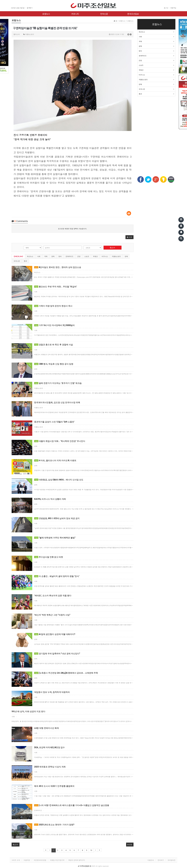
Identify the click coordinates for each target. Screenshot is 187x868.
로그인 (166, 8)
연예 (126, 256)
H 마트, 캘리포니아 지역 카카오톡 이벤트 (55, 460)
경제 (53, 256)
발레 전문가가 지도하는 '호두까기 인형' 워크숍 (58, 383)
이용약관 (27, 860)
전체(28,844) (18, 256)
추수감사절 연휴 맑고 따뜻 (49, 557)
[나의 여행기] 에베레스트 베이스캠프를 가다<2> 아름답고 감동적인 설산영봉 (72, 805)
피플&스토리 (116, 256)
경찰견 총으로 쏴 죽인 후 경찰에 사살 (54, 345)
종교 (25, 261)
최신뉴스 (30, 256)
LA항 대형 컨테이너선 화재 (46, 728)
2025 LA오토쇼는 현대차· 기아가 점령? (54, 825)
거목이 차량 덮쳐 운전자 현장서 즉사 (53, 306)
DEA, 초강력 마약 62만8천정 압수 (49, 747)
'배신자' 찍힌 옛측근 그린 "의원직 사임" (52, 615)
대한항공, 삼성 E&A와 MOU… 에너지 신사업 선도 (59, 480)
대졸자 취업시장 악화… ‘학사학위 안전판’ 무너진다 (60, 441)
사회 (39, 256)
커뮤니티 (75, 14)
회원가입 (173, 8)
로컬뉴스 (46, 14)
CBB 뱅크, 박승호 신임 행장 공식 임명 (54, 364)
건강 (79, 256)
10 (91, 850)
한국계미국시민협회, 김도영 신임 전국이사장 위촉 (57, 402)
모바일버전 (172, 860)
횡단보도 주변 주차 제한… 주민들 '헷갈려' (56, 287)
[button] (129, 237)
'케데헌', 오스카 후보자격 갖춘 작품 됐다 (53, 596)
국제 (46, 256)
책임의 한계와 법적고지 (77, 860)
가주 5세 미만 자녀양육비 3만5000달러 (54, 325)
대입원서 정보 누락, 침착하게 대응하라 (52, 692)
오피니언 (17, 261)
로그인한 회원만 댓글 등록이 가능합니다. (73, 229)
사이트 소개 (16, 860)
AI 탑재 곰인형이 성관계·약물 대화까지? (55, 634)
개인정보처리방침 (40, 860)
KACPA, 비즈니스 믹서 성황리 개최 (50, 499)
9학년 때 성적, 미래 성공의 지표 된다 (28, 711)
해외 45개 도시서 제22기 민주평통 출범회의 (54, 786)
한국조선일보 (133, 14)
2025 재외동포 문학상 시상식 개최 (50, 767)
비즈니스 (105, 256)
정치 (60, 256)
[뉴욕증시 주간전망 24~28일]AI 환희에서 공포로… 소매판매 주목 (66, 673)
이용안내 (151, 860)
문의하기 (161, 860)
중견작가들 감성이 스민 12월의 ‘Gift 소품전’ (54, 422)
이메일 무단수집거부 (57, 860)
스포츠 (87, 256)
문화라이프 (69, 256)
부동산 (95, 256)
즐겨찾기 (30, 8)
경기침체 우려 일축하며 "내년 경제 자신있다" (57, 654)
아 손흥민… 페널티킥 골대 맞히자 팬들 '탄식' (57, 576)
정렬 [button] (130, 844)
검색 (113, 248)
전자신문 (104, 14)
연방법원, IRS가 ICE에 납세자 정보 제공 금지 (57, 518)
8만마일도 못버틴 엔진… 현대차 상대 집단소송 (58, 267)
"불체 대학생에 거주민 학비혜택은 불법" (55, 538)
